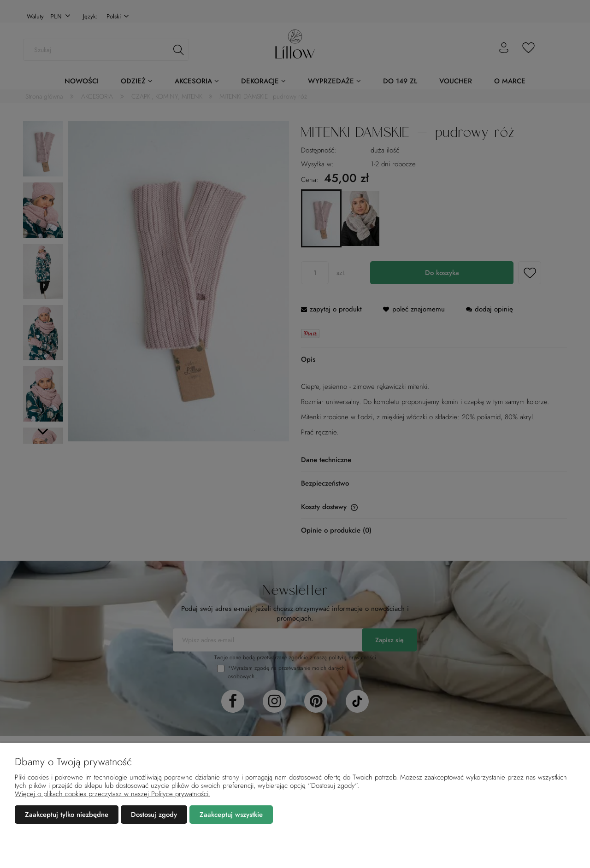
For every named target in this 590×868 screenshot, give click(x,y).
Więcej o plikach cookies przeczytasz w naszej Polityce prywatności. (112, 794)
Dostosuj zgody (154, 815)
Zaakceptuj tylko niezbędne (67, 815)
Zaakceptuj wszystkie (231, 815)
